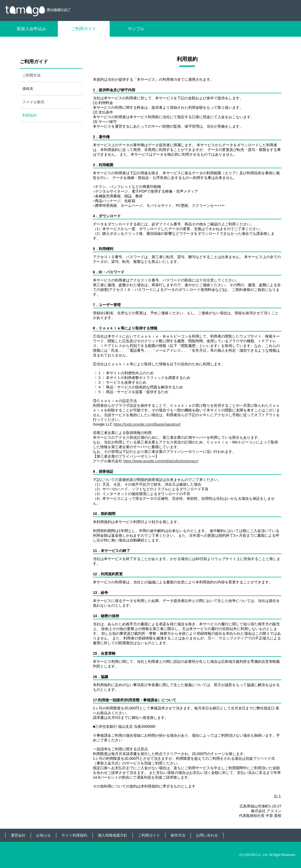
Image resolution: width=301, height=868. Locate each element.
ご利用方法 (31, 75)
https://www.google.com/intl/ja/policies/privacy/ (161, 461)
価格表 (28, 89)
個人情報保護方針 (113, 835)
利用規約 (30, 115)
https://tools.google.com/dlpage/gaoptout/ (147, 424)
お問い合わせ (207, 835)
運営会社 (18, 835)
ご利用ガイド (84, 29)
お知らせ (43, 835)
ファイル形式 (33, 102)
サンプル (136, 29)
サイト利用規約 (74, 835)
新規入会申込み (31, 29)
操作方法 (178, 835)
